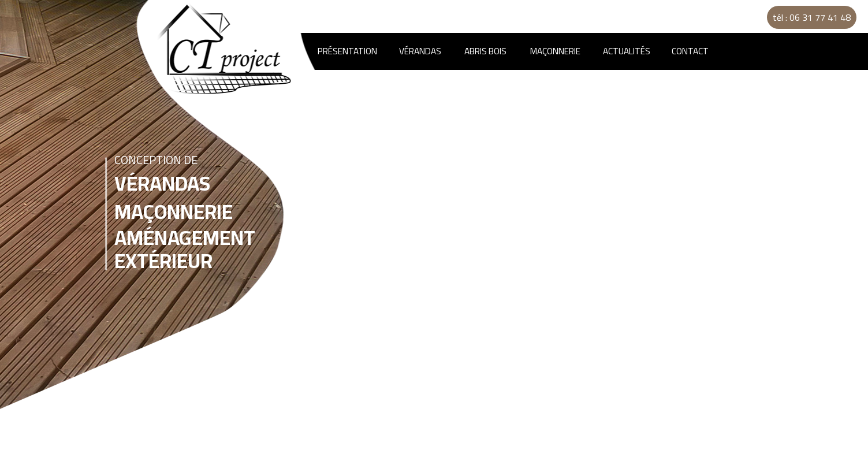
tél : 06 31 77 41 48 (812, 17)
